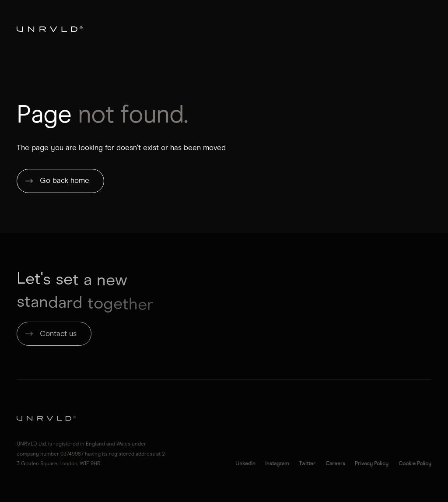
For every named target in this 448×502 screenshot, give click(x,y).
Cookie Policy (415, 463)
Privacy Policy (372, 463)
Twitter (307, 463)
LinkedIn (245, 463)
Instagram (277, 463)
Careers (335, 463)
